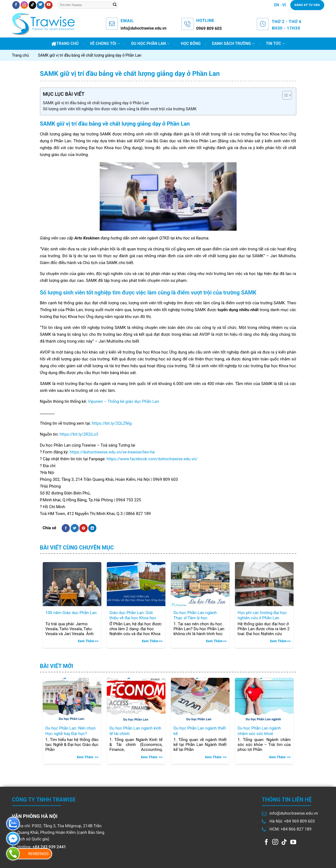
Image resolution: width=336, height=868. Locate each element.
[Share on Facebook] (66, 528)
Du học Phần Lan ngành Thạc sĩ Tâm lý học (195, 615)
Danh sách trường (233, 44)
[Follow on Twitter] (40, 5)
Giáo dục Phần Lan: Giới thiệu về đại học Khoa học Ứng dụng (133, 616)
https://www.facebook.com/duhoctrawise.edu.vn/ (152, 459)
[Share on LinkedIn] (92, 528)
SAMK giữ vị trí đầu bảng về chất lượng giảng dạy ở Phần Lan (96, 103)
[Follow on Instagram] (24, 5)
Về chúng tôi (105, 44)
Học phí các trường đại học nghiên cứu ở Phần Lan (262, 615)
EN (277, 5)
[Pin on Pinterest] (84, 528)
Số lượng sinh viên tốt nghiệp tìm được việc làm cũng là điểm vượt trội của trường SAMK (120, 109)
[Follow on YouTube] (49, 5)
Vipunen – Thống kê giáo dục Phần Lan (124, 401)
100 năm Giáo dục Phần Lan (71, 613)
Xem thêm (86, 641)
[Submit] (114, 5)
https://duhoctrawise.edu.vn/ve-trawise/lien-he (112, 452)
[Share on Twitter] (75, 528)
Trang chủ (65, 44)
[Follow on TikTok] (32, 5)
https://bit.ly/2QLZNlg (112, 423)
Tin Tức (275, 44)
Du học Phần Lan (150, 44)
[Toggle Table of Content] (284, 95)
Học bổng (191, 44)
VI (284, 5)
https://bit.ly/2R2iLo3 (79, 434)
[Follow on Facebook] (16, 5)
